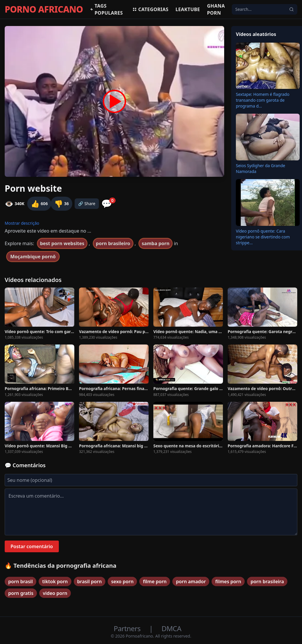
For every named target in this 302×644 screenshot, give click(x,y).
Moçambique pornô (33, 257)
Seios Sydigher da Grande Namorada (260, 168)
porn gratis (21, 593)
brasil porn (90, 581)
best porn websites (62, 243)
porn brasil (20, 581)
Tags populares (106, 9)
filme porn (155, 581)
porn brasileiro (113, 243)
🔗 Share (87, 204)
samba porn (156, 243)
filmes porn (228, 581)
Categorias (150, 9)
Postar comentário (32, 546)
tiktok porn (55, 581)
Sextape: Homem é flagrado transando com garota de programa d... (263, 100)
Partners (128, 628)
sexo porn (122, 581)
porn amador (191, 581)
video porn (55, 593)
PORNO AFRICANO (44, 9)
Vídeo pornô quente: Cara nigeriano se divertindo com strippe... (263, 237)
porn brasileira (267, 581)
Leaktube (188, 9)
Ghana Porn (216, 9)
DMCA (171, 628)
